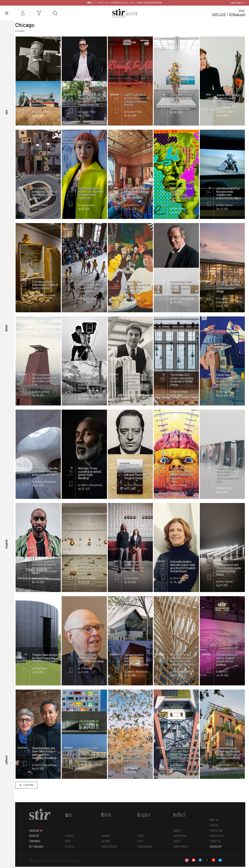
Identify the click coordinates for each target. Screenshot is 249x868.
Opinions (107, 842)
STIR (237, 14)
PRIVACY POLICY (217, 842)
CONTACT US (215, 847)
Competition (180, 842)
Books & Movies (110, 853)
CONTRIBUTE (37, 847)
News (69, 847)
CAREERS (214, 831)
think (6, 338)
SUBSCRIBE (36, 837)
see (6, 127)
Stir (19, 22)
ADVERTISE (36, 842)
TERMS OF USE (216, 837)
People (142, 842)
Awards (178, 837)
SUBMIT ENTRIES (182, 853)
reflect (6, 762)
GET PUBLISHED (38, 853)
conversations (146, 853)
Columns (107, 847)
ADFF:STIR (219, 14)
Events (178, 847)
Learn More (236, 3)
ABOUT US (214, 826)
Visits (141, 847)
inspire (6, 550)
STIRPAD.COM (216, 853)
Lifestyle (72, 853)
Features (71, 842)
